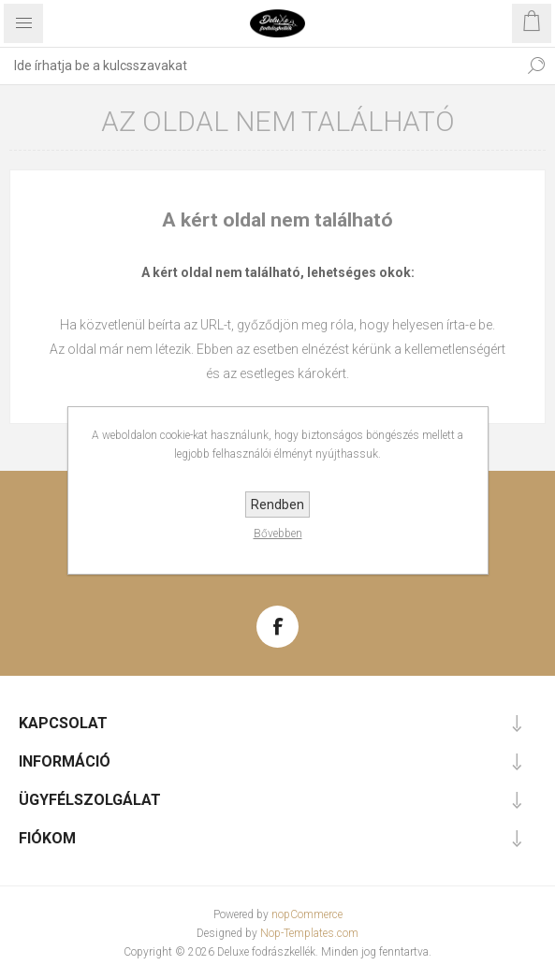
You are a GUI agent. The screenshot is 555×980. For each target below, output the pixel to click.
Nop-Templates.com (309, 933)
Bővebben (278, 534)
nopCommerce (307, 914)
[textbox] (259, 66)
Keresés (536, 66)
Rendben (277, 505)
